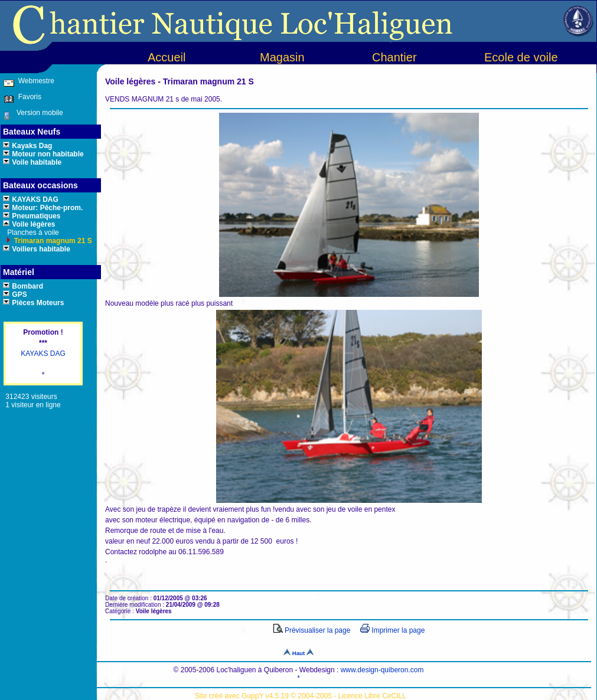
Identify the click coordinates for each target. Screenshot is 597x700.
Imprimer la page (392, 630)
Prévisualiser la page (312, 630)
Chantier (394, 57)
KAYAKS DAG (43, 354)
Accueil (167, 57)
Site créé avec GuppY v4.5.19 (243, 696)
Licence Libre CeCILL (372, 696)
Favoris (28, 97)
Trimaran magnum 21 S (52, 241)
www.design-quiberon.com (382, 670)
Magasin (282, 57)
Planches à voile (32, 233)
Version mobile (37, 113)
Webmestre (35, 81)
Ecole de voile (521, 57)
